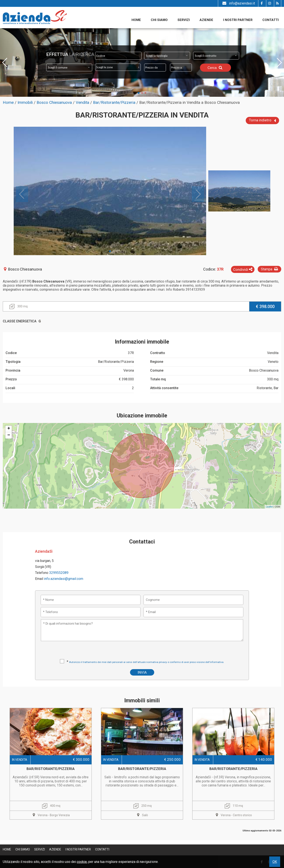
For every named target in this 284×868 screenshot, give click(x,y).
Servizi (184, 20)
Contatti (271, 20)
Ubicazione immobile (142, 416)
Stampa (270, 269)
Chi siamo (159, 20)
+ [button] (9, 429)
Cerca (215, 68)
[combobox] (167, 56)
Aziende (206, 20)
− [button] (9, 435)
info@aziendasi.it (238, 3)
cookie (82, 862)
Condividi (243, 269)
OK (275, 862)
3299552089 (59, 573)
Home (136, 20)
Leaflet (269, 507)
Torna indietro (262, 121)
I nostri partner (238, 20)
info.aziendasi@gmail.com (64, 579)
